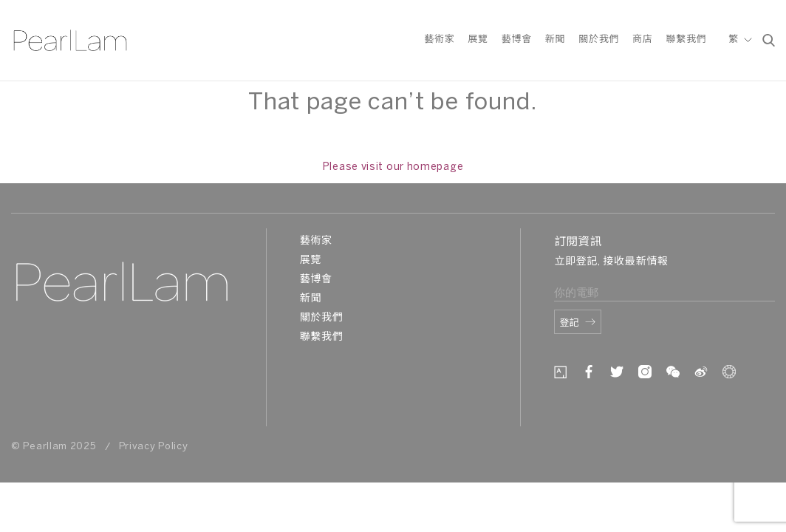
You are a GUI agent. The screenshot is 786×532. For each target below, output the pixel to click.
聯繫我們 (686, 40)
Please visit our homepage (393, 167)
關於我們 (599, 40)
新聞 (555, 40)
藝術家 (439, 40)
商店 (642, 40)
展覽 (478, 40)
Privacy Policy (154, 447)
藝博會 (517, 40)
